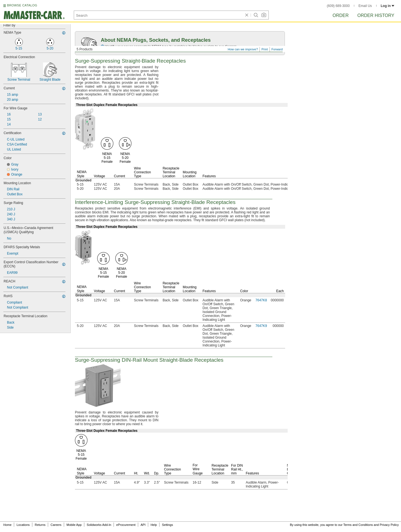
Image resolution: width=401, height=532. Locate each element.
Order (341, 15)
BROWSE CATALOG (22, 5)
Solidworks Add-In (99, 525)
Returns (40, 525)
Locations (23, 525)
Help (154, 525)
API (143, 525)
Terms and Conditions (358, 525)
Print (265, 49)
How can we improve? (243, 49)
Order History (376, 15)
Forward (277, 49)
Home (7, 525)
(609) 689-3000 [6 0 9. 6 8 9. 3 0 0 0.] (338, 6)
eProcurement (126, 525)
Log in (387, 6)
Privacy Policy (389, 525)
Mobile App (74, 525)
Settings (167, 525)
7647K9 (261, 326)
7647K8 (261, 300)
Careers (56, 525)
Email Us (365, 6)
